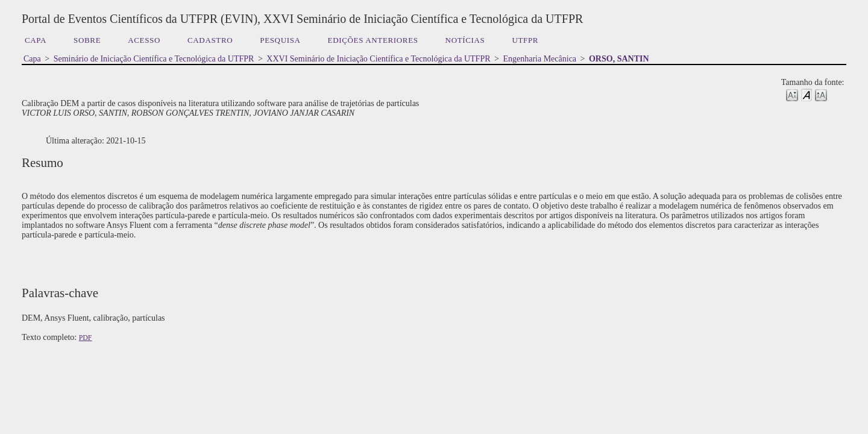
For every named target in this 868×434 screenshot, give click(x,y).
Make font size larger (821, 94)
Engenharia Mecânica (539, 59)
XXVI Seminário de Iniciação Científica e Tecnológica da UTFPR (378, 59)
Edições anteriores (373, 40)
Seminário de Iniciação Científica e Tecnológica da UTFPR (154, 59)
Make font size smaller (792, 94)
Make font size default (807, 94)
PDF (86, 338)
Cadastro (210, 40)
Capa (36, 40)
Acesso (144, 40)
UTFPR (525, 40)
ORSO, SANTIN (619, 59)
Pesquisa (280, 40)
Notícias (465, 40)
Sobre (87, 40)
